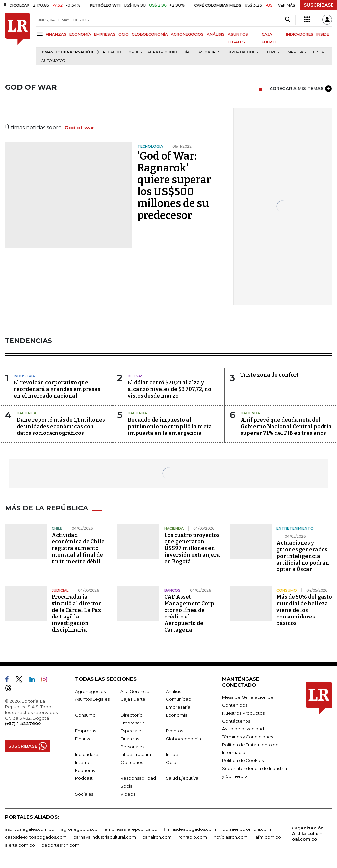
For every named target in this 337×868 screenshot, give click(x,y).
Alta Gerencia (135, 691)
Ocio (171, 762)
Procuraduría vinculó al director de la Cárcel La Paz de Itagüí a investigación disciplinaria (76, 613)
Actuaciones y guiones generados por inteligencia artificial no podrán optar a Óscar (303, 556)
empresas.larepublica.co (131, 829)
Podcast (84, 778)
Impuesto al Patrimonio (152, 52)
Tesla (318, 52)
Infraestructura (136, 754)
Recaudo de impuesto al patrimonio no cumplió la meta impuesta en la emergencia (170, 426)
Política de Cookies (243, 760)
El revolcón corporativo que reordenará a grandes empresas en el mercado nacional (57, 389)
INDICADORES (300, 34)
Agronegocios (90, 691)
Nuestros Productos (243, 713)
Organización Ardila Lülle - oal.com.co (308, 833)
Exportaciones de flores (253, 52)
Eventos (174, 731)
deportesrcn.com (60, 845)
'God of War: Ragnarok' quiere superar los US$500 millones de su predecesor (174, 186)
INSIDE (323, 34)
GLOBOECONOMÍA (150, 34)
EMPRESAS (105, 34)
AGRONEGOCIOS (187, 34)
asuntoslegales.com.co (30, 829)
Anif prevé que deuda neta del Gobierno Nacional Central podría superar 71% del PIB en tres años (286, 426)
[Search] (287, 20)
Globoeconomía (183, 739)
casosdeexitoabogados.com (36, 837)
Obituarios (132, 762)
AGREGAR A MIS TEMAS (301, 89)
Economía (177, 715)
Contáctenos (236, 721)
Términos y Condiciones (247, 737)
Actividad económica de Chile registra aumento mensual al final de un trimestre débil (78, 548)
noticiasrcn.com (231, 837)
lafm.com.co (268, 837)
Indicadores (88, 754)
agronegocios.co (79, 829)
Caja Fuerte (133, 699)
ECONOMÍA (80, 34)
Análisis (173, 691)
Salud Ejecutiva (182, 778)
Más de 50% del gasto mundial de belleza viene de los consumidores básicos (304, 610)
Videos (128, 794)
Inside (172, 754)
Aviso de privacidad (243, 729)
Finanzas (84, 739)
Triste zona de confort (269, 375)
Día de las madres (202, 52)
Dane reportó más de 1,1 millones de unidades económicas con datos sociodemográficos (61, 426)
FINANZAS (56, 34)
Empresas (296, 52)
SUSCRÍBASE (319, 5)
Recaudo (112, 52)
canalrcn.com (157, 837)
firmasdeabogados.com (190, 829)
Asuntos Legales (92, 699)
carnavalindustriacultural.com (105, 837)
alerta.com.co (20, 845)
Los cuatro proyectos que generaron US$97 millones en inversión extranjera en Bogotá (192, 548)
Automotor (53, 61)
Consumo (85, 715)
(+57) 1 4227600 (23, 723)
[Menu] (41, 34)
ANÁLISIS (216, 34)
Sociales (84, 794)
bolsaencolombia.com (247, 829)
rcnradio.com (193, 837)
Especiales (132, 731)
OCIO (124, 34)
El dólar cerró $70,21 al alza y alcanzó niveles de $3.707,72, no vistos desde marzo (169, 389)
